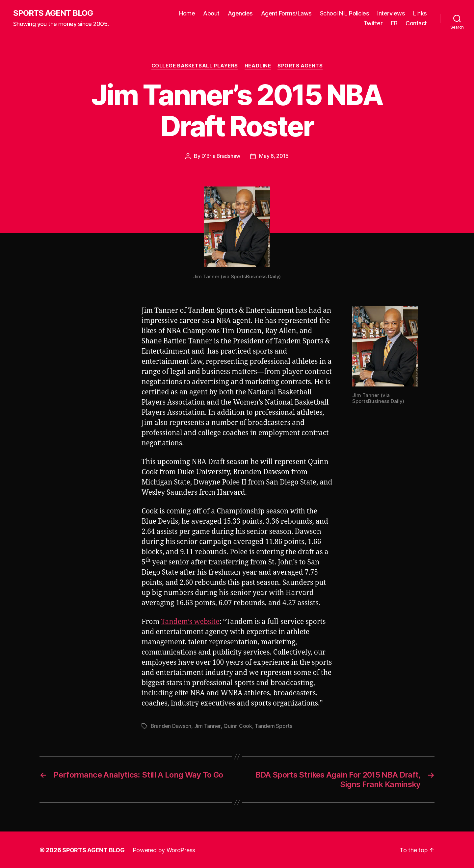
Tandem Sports (274, 726)
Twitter (373, 23)
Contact (416, 23)
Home (187, 13)
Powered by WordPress (164, 849)
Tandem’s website (190, 621)
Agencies (240, 13)
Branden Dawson (171, 726)
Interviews (391, 13)
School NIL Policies (345, 13)
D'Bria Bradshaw (221, 156)
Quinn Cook (238, 726)
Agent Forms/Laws (286, 13)
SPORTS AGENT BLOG (53, 13)
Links (420, 13)
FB (394, 23)
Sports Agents (300, 66)
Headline (258, 66)
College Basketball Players (195, 66)
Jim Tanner (208, 726)
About (211, 13)
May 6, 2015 (274, 156)
